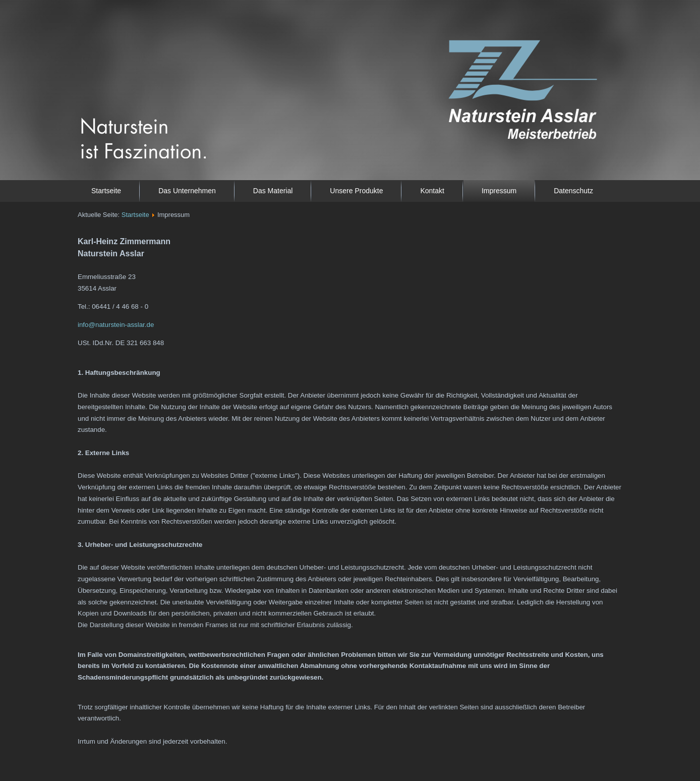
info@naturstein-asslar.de (116, 325)
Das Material (273, 191)
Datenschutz (573, 191)
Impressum (499, 191)
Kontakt (432, 191)
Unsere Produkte (356, 191)
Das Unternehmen (187, 191)
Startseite (106, 191)
